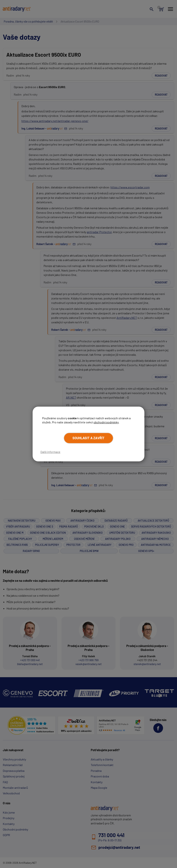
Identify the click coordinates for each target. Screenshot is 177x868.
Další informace (50, 452)
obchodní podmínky (106, 422)
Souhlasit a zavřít (88, 438)
